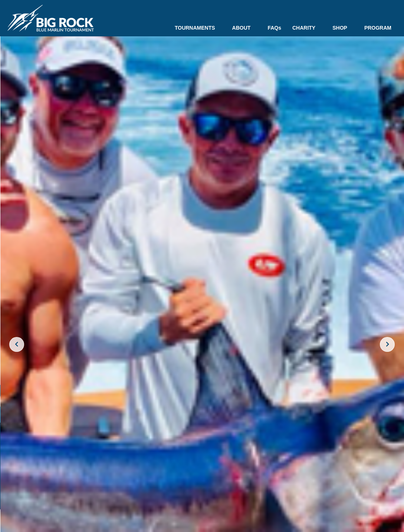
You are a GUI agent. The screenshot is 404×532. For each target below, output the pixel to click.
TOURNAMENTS (198, 28)
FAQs (274, 28)
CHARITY (307, 28)
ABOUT (244, 28)
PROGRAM (378, 28)
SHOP (343, 28)
